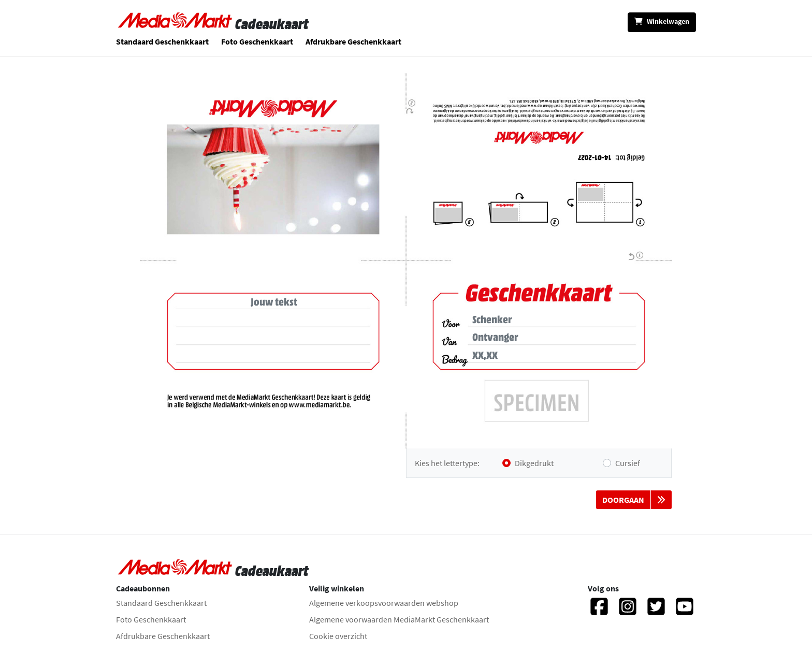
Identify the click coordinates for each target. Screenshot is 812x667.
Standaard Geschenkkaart (162, 41)
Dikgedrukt (534, 463)
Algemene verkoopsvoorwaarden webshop (384, 603)
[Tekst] (274, 332)
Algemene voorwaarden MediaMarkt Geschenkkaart (399, 619)
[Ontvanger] (552, 337)
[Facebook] (599, 611)
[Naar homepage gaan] (176, 24)
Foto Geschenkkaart (257, 41)
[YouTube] (685, 611)
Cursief (628, 463)
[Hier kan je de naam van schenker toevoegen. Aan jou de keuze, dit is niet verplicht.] (552, 320)
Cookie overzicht (338, 636)
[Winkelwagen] (662, 22)
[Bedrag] (552, 355)
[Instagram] (628, 611)
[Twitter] (656, 611)
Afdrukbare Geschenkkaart (353, 41)
